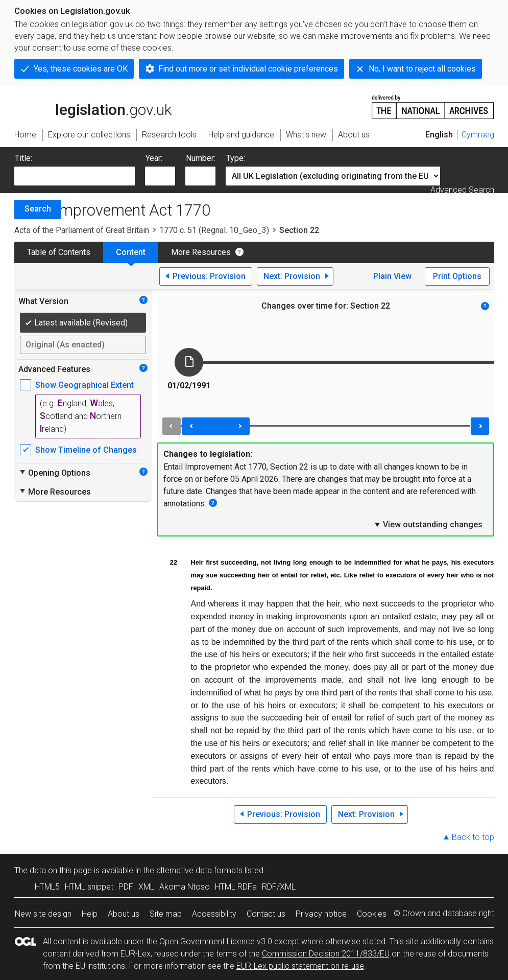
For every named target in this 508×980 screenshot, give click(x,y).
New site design (43, 914)
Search (38, 209)
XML (146, 887)
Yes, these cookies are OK (81, 69)
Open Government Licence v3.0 (216, 941)
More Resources (201, 252)
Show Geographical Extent (84, 385)
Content (131, 252)
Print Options (457, 276)
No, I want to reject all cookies (422, 69)
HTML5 (47, 887)
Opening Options (54, 473)
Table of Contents (59, 252)
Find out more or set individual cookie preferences (248, 69)
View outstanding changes (428, 524)
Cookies (372, 914)
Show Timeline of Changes (86, 450)
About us (124, 914)
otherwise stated (355, 941)
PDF (126, 887)
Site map (166, 914)
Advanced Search (462, 190)
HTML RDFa (236, 887)
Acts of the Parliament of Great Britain (82, 230)
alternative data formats (199, 870)
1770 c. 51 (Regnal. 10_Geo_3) (214, 230)
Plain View (392, 276)
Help (90, 914)
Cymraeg (478, 135)
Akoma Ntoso (185, 887)
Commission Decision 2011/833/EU (326, 954)
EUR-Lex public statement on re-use (300, 966)
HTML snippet (89, 887)
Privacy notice (321, 914)
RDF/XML (279, 887)
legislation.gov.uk (93, 106)
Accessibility (214, 914)
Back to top (473, 837)
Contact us (266, 914)
